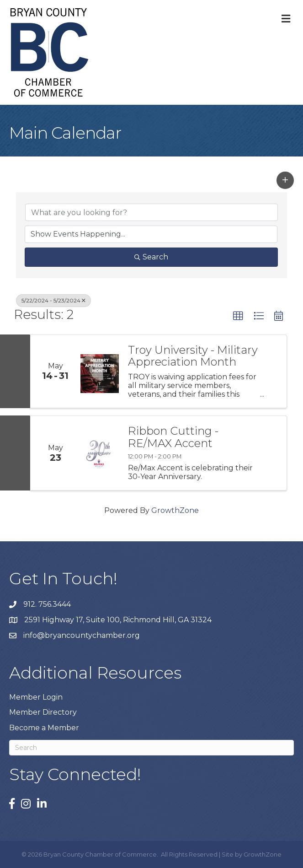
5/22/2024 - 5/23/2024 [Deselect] (53, 300)
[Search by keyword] (151, 212)
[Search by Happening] (151, 234)
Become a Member (44, 728)
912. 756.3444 (47, 604)
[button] (285, 180)
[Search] (151, 748)
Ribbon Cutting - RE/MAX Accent (173, 437)
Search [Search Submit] (151, 257)
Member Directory (43, 712)
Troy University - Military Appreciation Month (193, 356)
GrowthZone (175, 510)
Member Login (36, 697)
